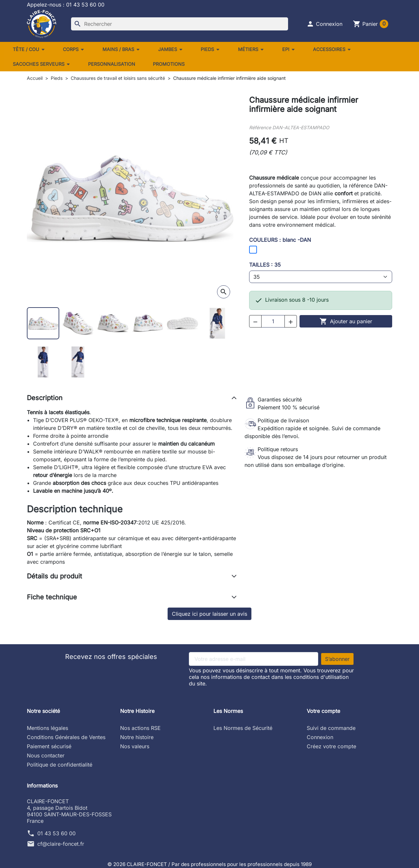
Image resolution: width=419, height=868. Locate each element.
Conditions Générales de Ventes (66, 737)
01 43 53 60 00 (56, 833)
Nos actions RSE (140, 728)
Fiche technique (52, 597)
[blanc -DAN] (253, 250)
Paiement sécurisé (49, 746)
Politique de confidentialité (60, 765)
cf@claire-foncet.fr (61, 844)
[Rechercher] (180, 24)
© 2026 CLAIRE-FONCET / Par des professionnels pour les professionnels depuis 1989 (210, 864)
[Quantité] (273, 321)
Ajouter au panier (346, 321)
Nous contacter (46, 755)
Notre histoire (137, 737)
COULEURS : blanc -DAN (280, 240)
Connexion (320, 737)
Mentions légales (47, 728)
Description (45, 398)
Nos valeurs (135, 746)
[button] (324, 24)
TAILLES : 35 (265, 265)
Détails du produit (55, 576)
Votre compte (323, 711)
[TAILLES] (321, 277)
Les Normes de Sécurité (243, 728)
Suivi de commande (331, 728)
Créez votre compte (331, 746)
